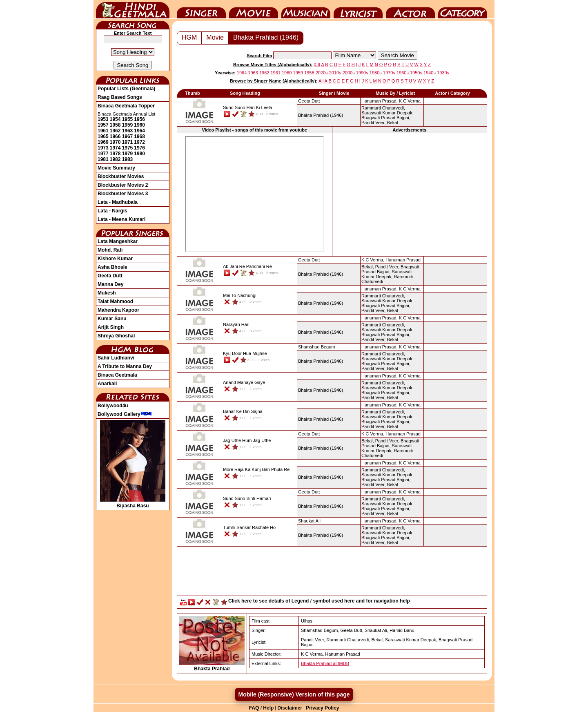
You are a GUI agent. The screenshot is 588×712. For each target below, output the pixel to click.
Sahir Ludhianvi (116, 358)
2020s (322, 73)
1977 (103, 154)
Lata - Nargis (112, 211)
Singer (201, 9)
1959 (128, 125)
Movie (254, 9)
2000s (349, 73)
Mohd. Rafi (110, 250)
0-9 (317, 65)
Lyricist (358, 9)
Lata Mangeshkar (118, 241)
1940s (430, 73)
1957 (103, 125)
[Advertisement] (410, 194)
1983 (128, 159)
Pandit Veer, (373, 123)
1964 (139, 131)
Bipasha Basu (133, 503)
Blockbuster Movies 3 (123, 194)
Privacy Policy (322, 708)
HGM (189, 37)
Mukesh (107, 293)
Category (463, 9)
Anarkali (107, 384)
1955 (128, 119)
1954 (115, 119)
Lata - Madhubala (118, 202)
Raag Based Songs (120, 97)
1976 (139, 148)
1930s (443, 73)
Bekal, (368, 267)
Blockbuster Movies (121, 176)
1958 (115, 125)
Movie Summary (116, 168)
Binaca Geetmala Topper (126, 106)
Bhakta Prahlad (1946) (266, 37)
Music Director (306, 9)
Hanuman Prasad (403, 260)
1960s (403, 73)
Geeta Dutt (110, 276)
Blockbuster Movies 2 (123, 185)
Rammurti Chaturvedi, (383, 108)
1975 (128, 148)
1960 (139, 125)
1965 (103, 136)
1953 (103, 119)
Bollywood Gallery (125, 414)
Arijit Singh (111, 327)
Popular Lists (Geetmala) (126, 89)
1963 (128, 131)
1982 (115, 159)
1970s (389, 73)
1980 (139, 154)
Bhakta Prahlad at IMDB (325, 663)
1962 (115, 131)
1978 (115, 154)
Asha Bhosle (112, 267)
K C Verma (410, 101)
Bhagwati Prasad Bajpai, (386, 118)
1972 (139, 142)
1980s (376, 73)
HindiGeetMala (133, 9)
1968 (139, 136)
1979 (128, 154)
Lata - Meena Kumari (121, 219)
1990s (362, 73)
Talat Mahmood (115, 301)
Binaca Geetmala (117, 375)
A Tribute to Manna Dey (125, 366)
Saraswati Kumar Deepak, (388, 113)
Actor (410, 9)
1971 (128, 142)
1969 (103, 142)
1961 (103, 131)
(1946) (321, 115)
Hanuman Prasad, (380, 101)
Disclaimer (290, 708)
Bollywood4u (113, 406)
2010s (335, 73)
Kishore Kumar (115, 259)
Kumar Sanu (112, 319)
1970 (115, 142)
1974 (115, 148)
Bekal (392, 123)
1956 (139, 119)
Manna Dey (110, 284)
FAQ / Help (262, 708)
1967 (128, 136)
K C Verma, (373, 260)
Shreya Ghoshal (116, 336)
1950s (416, 73)
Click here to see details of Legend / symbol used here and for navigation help (319, 601)
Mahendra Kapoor (118, 310)
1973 (103, 148)
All (321, 81)
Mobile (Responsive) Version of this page (294, 694)
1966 (115, 136)
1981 (103, 159)
